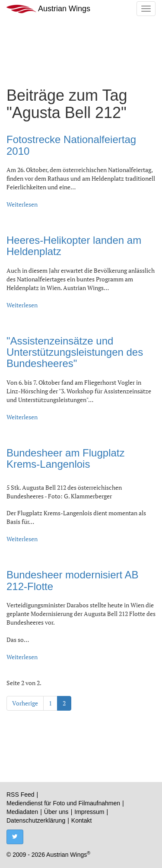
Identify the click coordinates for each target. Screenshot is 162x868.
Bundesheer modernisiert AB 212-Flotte (73, 580)
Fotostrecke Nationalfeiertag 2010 (71, 145)
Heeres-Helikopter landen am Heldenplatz (74, 246)
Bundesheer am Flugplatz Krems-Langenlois (66, 458)
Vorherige (25, 703)
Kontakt (81, 820)
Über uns (56, 812)
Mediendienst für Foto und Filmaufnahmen (63, 803)
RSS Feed (21, 795)
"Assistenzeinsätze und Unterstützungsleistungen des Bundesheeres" (75, 352)
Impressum (89, 812)
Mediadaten (22, 812)
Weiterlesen (22, 204)
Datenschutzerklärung (36, 820)
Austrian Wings (48, 9)
